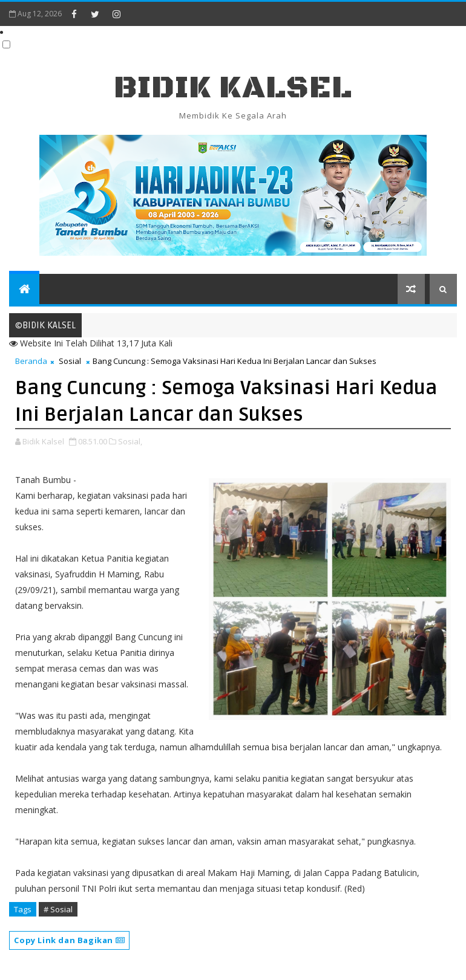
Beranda (31, 361)
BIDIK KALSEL (233, 88)
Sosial (70, 361)
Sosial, (130, 441)
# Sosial (58, 909)
